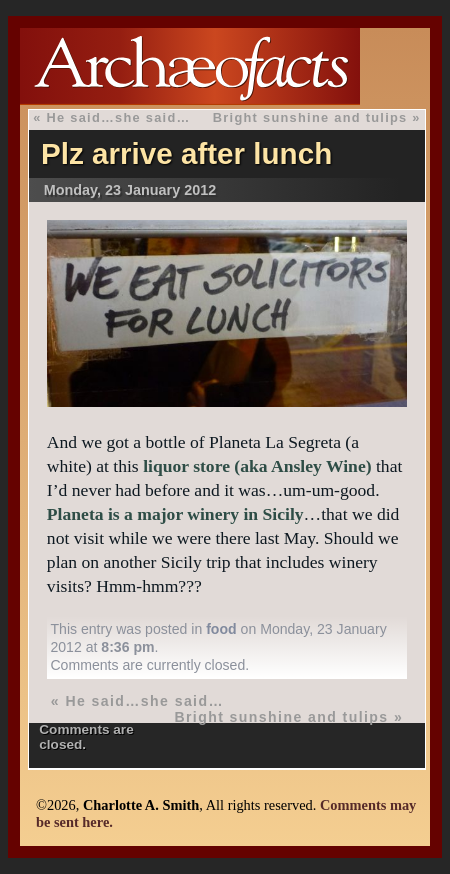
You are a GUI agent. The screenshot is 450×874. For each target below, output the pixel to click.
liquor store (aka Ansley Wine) (257, 466)
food (221, 629)
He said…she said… (119, 117)
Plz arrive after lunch (186, 153)
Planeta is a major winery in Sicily (175, 514)
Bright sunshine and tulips (310, 117)
